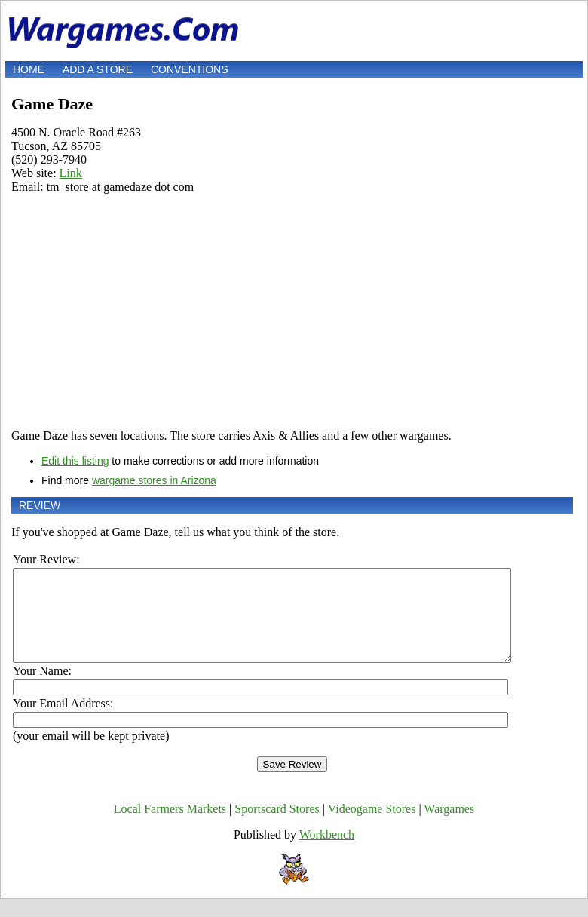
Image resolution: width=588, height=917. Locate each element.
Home (29, 69)
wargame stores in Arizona (154, 480)
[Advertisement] (292, 311)
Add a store (98, 69)
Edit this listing (75, 461)
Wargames (449, 827)
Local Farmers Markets (170, 827)
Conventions (190, 69)
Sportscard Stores (277, 827)
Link (71, 173)
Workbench (327, 853)
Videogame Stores (372, 827)
